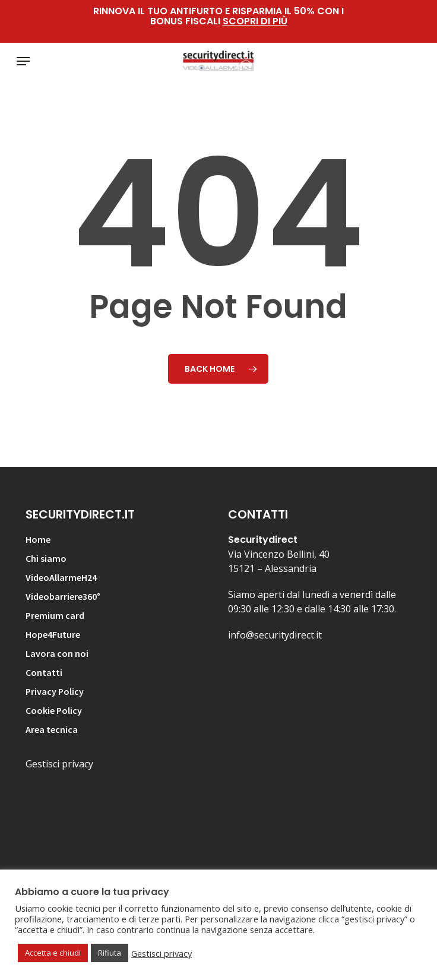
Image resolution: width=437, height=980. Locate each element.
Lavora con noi (57, 653)
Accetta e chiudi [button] (53, 953)
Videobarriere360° (63, 596)
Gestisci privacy (59, 764)
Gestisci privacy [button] (161, 953)
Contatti (44, 672)
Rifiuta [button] (110, 953)
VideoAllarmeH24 (61, 577)
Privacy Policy (55, 691)
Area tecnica (52, 729)
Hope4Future (53, 634)
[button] (23, 61)
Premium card (55, 615)
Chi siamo (46, 558)
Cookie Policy (54, 710)
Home (38, 539)
